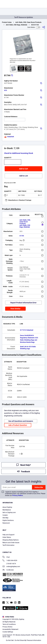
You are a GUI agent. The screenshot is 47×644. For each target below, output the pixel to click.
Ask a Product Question (18, 425)
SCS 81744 (35, 25)
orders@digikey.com (11, 567)
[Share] (44, 27)
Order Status (7, 537)
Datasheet (9, 137)
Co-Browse (8, 570)
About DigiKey (7, 507)
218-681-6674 (9, 564)
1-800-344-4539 (10, 561)
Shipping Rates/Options (11, 540)
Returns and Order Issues (11, 543)
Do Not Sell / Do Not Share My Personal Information (24, 640)
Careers (5, 515)
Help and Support (8, 535)
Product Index (7, 22)
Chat (6, 557)
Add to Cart (23, 169)
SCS (6, 90)
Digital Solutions (8, 520)
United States (8, 617)
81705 (22, 236)
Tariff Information (8, 545)
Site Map (5, 518)
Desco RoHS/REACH (27, 335)
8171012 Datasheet (27, 330)
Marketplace (7, 510)
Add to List (24, 176)
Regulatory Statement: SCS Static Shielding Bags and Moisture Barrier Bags (29, 340)
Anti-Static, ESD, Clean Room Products (28, 22)
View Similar (15, 309)
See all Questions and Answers (21, 421)
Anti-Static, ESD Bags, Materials (17, 25)
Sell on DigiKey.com (9, 512)
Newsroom (6, 523)
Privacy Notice (18, 495)
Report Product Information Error (23, 303)
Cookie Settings (8, 632)
